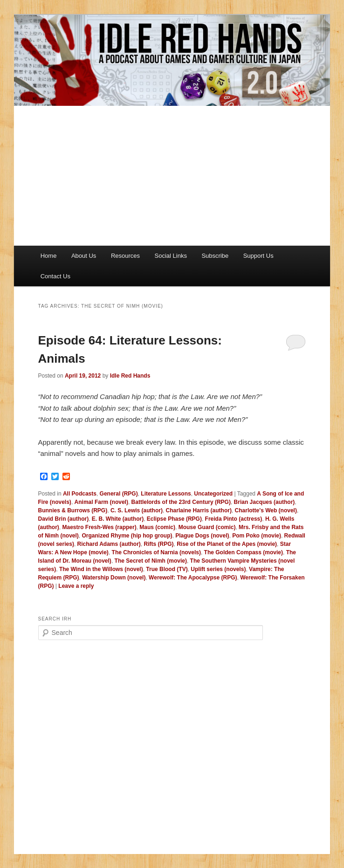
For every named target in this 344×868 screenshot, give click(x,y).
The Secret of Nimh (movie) (151, 561)
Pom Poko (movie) (257, 536)
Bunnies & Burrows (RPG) (73, 510)
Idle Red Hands (130, 376)
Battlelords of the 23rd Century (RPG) (181, 502)
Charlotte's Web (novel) (266, 510)
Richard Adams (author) (109, 544)
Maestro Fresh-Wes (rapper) (100, 527)
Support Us (258, 256)
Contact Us (55, 276)
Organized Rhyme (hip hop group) (127, 536)
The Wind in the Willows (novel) (101, 569)
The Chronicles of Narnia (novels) (156, 552)
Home (49, 256)
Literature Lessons (166, 494)
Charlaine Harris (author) (199, 510)
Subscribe (215, 256)
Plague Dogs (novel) (202, 536)
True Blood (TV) (167, 569)
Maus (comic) (157, 527)
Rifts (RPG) (158, 544)
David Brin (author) (64, 519)
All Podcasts (80, 494)
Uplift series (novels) (218, 569)
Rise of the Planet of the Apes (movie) (227, 544)
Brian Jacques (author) (265, 502)
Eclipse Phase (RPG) (174, 519)
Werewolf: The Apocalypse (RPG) (193, 578)
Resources (125, 256)
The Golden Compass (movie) (244, 552)
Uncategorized (213, 494)
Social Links (171, 256)
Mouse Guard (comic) (207, 527)
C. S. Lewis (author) (137, 510)
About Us (84, 256)
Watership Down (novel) (114, 578)
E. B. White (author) (118, 519)
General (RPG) (119, 494)
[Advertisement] (172, 176)
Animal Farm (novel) (101, 502)
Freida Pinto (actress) (234, 519)
